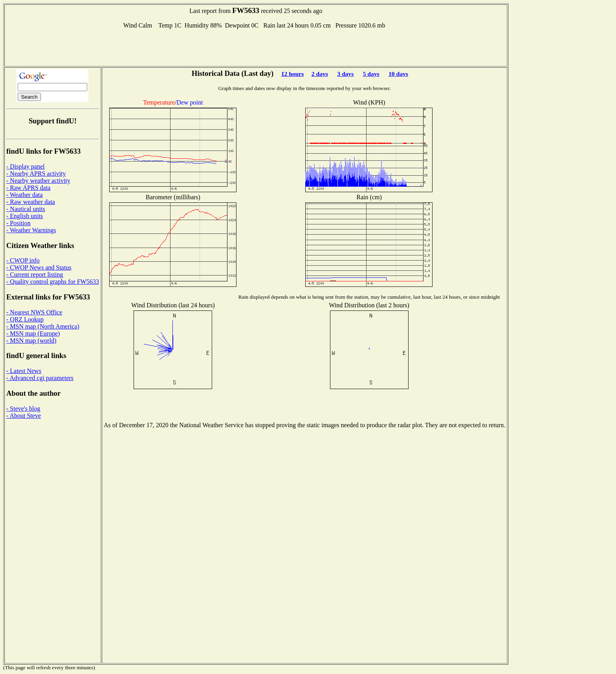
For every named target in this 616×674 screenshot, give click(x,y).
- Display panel (26, 166)
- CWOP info (23, 260)
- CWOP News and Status (39, 267)
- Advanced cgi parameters (40, 378)
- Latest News (24, 371)
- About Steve (24, 416)
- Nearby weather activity (38, 181)
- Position (18, 223)
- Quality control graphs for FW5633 (53, 282)
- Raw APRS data (28, 188)
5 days (371, 74)
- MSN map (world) (31, 341)
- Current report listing (35, 275)
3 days (345, 74)
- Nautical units (26, 209)
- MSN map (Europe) (33, 333)
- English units (25, 216)
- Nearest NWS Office (34, 312)
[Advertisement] (256, 47)
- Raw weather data (31, 202)
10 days (398, 74)
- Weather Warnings (31, 230)
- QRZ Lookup (25, 319)
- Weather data (25, 195)
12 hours (293, 74)
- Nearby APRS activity (36, 174)
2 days (320, 74)
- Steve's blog (23, 409)
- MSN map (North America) (43, 326)
